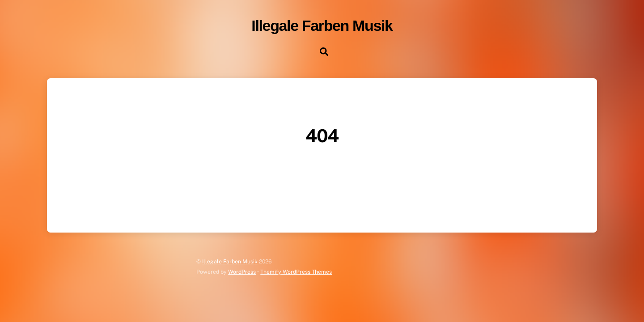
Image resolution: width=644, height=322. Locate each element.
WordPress (242, 272)
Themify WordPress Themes (296, 272)
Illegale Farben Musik (230, 261)
